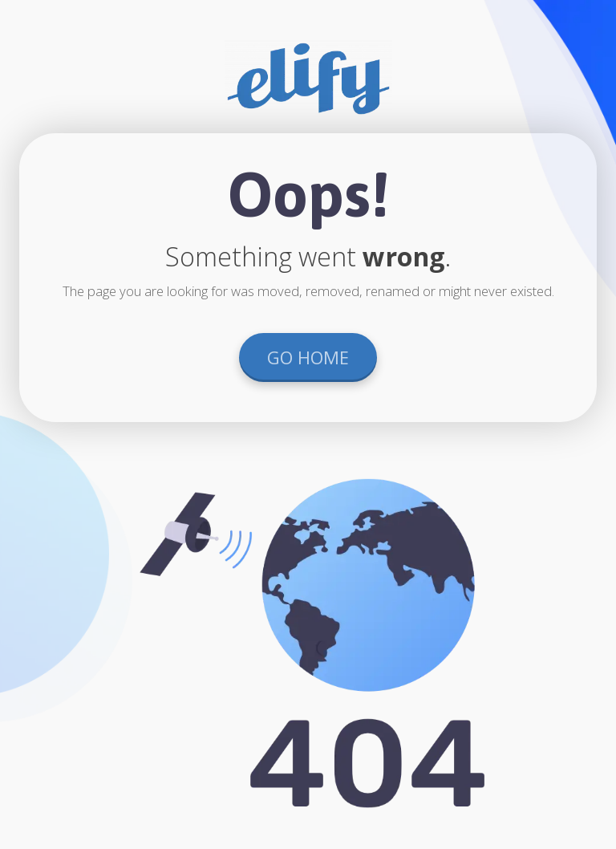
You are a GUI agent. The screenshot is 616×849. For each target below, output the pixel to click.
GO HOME (308, 357)
